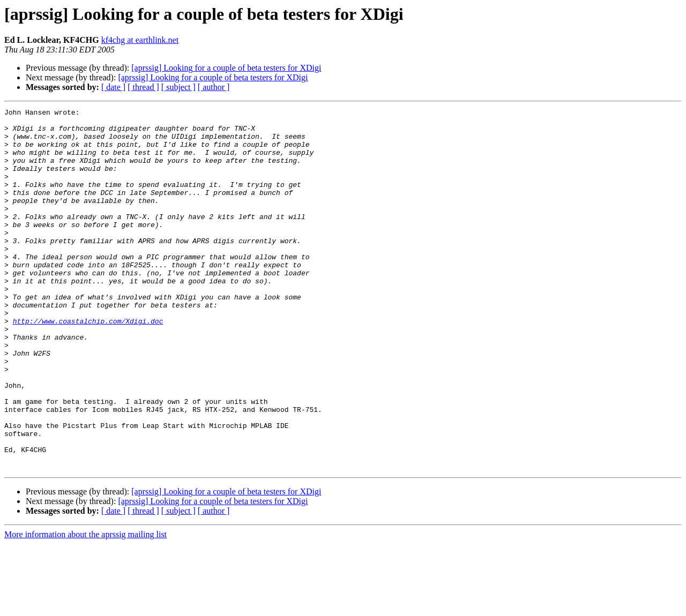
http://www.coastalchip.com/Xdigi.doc (88, 364)
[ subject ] (178, 87)
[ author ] (214, 87)
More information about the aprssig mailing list (85, 607)
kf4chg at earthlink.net (140, 40)
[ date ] (113, 87)
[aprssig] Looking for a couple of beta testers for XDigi (226, 68)
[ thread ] (143, 87)
